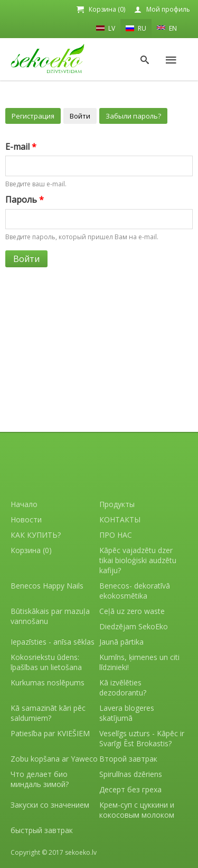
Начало (24, 504)
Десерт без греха (130, 789)
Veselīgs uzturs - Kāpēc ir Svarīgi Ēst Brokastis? (142, 738)
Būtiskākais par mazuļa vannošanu (50, 616)
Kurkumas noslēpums (48, 682)
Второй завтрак (128, 759)
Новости (26, 519)
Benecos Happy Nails (47, 586)
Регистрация (33, 116)
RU (136, 28)
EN (167, 28)
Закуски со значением (50, 805)
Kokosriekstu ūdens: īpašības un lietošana (46, 662)
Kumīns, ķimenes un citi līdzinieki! (139, 662)
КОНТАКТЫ (120, 519)
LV (106, 28)
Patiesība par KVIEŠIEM (50, 733)
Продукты (117, 504)
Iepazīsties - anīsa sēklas (53, 642)
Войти (80, 116)
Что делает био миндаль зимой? (40, 779)
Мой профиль (168, 9)
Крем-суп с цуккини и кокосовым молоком (137, 810)
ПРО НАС (116, 535)
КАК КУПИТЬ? (36, 535)
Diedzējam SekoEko (134, 626)
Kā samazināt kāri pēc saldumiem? (48, 713)
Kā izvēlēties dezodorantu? (123, 688)
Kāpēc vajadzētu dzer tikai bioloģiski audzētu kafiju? (138, 560)
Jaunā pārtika (121, 642)
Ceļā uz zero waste (132, 611)
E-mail (21, 147)
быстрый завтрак (42, 830)
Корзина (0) (107, 9)
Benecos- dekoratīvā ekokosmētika (135, 591)
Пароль (25, 200)
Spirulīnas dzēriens (131, 774)
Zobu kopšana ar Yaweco (54, 759)
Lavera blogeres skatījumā (127, 713)
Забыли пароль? (133, 116)
